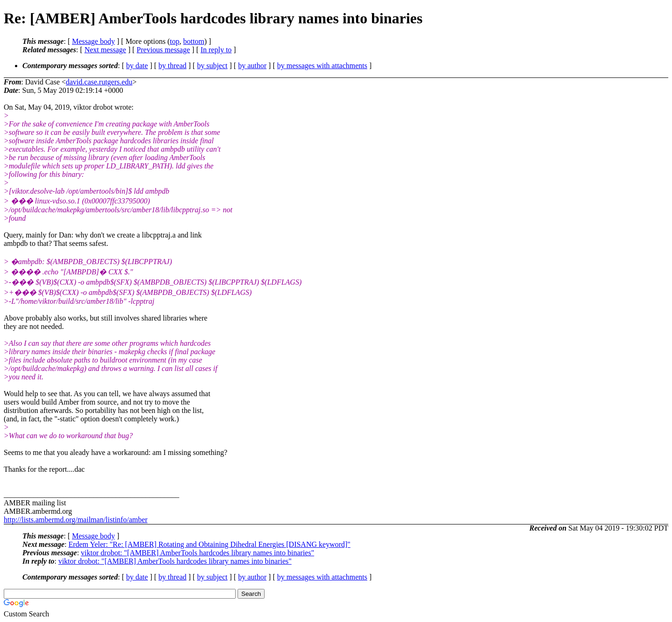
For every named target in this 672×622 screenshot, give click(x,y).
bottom (193, 41)
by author (252, 66)
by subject (212, 66)
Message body (93, 41)
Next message (105, 50)
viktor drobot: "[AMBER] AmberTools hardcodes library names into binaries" (197, 553)
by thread (173, 66)
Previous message (163, 50)
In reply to (216, 50)
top (175, 41)
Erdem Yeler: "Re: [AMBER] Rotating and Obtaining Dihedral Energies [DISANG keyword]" (210, 544)
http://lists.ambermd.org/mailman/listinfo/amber (76, 520)
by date (137, 66)
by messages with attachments (322, 66)
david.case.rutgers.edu (99, 82)
